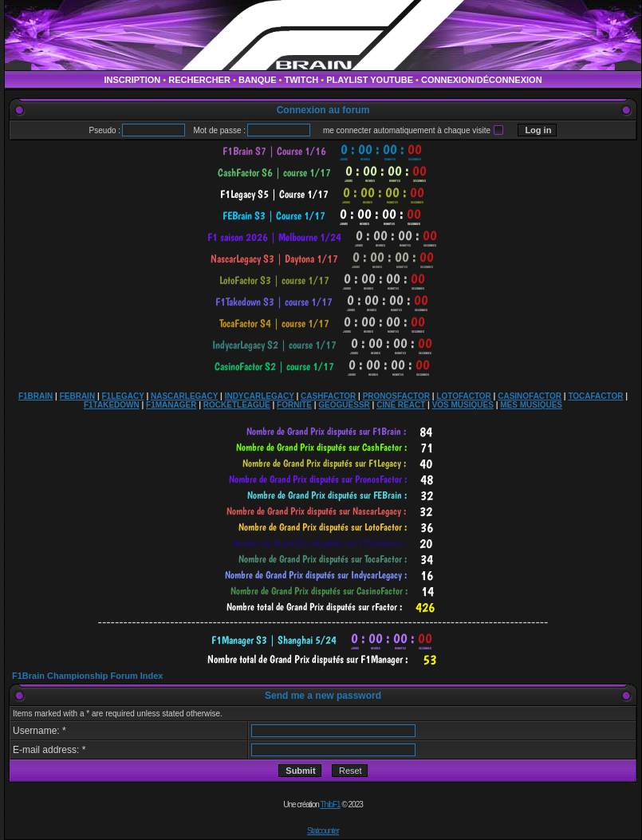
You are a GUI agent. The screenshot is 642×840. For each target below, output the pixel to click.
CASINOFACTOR (530, 396)
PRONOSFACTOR (396, 396)
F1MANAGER (171, 405)
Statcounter (323, 831)
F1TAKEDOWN (112, 405)
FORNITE (294, 405)
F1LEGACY (122, 396)
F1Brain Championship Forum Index (87, 676)
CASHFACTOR (328, 396)
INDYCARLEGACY (260, 396)
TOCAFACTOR (595, 396)
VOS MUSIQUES (463, 405)
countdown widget (323, 151)
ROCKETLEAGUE (237, 405)
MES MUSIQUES (531, 405)
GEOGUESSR (344, 405)
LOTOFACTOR (464, 396)
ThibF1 (331, 805)
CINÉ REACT (401, 405)
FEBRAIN (77, 396)
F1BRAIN (35, 396)
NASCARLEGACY (184, 396)
